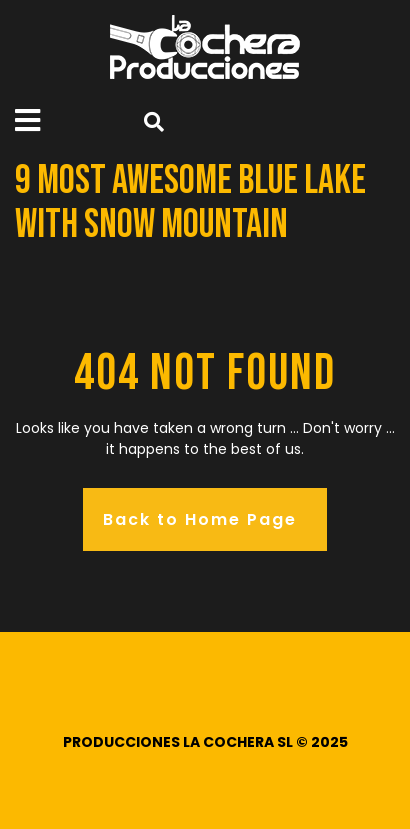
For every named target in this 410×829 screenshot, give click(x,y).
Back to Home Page (200, 519)
